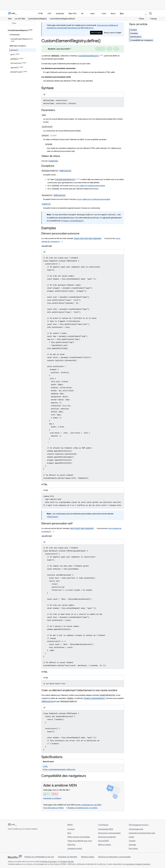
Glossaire (132, 845)
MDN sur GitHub (105, 845)
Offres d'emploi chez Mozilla (79, 837)
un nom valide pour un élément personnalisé (93, 199)
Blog (122, 13)
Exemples (134, 33)
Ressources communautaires (109, 833)
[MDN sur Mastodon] (21, 842)
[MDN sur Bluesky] (13, 842)
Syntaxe (134, 30)
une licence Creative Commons (138, 864)
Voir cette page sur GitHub (53, 808)
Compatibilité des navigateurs (142, 40)
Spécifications (136, 37)
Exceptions (48, 166)
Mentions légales (88, 857)
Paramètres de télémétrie (68, 857)
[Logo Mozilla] (15, 857)
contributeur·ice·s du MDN (91, 805)
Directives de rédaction (107, 837)
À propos (71, 829)
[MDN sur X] (17, 842)
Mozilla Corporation (49, 862)
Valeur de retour (51, 156)
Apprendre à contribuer (52, 798)
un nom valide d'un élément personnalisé (89, 186)
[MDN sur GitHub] (9, 842)
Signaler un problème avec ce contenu (83, 808)
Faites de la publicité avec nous (80, 841)
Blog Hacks (133, 848)
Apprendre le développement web (142, 833)
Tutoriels (132, 841)
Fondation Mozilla (67, 862)
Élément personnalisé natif (57, 523)
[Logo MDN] (12, 825)
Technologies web (136, 829)
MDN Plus (71, 845)
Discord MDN (104, 841)
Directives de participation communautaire (114, 857)
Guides (131, 837)
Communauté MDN (106, 829)
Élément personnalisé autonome (60, 233)
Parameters (48, 110)
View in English (96, 33)
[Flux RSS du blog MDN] (25, 842)
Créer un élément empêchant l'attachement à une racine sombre (79, 690)
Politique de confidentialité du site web (39, 857)
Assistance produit (75, 848)
